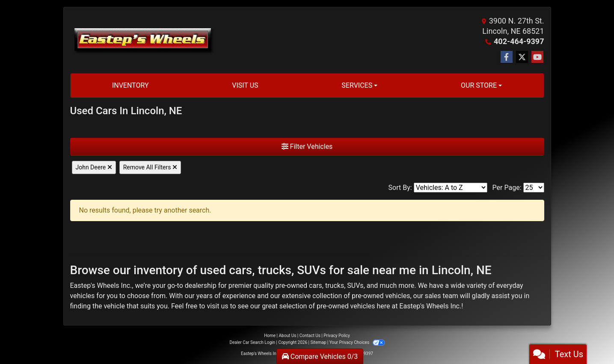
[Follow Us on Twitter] (522, 57)
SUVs (355, 286)
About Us (288, 336)
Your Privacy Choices (357, 342)
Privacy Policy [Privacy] (337, 336)
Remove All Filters (150, 167)
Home (270, 336)
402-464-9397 (519, 41)
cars (316, 286)
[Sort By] (451, 188)
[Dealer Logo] (142, 40)
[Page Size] (534, 188)
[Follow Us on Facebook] (507, 57)
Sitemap (318, 342)
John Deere (94, 167)
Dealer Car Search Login (252, 342)
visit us (217, 306)
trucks (335, 286)
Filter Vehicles (307, 146)
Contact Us (310, 336)
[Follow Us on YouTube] (537, 57)
